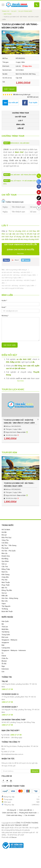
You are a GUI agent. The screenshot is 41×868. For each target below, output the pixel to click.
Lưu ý (20, 121)
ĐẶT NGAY (10, 89)
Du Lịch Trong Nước (25, 11)
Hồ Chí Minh (6, 530)
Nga (3, 666)
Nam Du (5, 572)
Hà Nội (4, 532)
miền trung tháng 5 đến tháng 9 (16, 270)
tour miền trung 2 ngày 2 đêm (11, 278)
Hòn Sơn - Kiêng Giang (10, 598)
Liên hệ (21, 128)
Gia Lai (4, 593)
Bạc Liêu (5, 601)
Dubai (4, 656)
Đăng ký (35, 771)
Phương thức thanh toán (28, 813)
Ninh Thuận (7, 14)
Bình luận (21, 124)
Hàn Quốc (5, 621)
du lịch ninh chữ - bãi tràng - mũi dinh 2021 (16, 272)
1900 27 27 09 (16, 735)
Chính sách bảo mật (9, 813)
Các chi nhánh (30, 815)
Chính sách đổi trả (25, 810)
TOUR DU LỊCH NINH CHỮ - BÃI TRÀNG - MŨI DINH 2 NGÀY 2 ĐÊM (19, 485)
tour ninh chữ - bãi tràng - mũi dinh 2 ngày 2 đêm (18, 286)
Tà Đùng (5, 609)
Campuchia (6, 648)
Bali (3, 645)
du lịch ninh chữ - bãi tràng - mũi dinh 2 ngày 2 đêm (19, 275)
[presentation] (3, 419)
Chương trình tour (20, 113)
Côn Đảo (5, 543)
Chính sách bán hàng (14, 815)
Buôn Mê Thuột (7, 611)
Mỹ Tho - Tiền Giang (9, 545)
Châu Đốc (5, 577)
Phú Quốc (5, 548)
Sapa (4, 603)
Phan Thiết (6, 585)
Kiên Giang (6, 574)
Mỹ (3, 624)
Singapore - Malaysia (9, 640)
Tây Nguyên (6, 606)
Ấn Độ (4, 664)
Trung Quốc (6, 635)
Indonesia (5, 669)
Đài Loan (5, 637)
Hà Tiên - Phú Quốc (9, 551)
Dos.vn (14, 837)
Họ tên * (4, 300)
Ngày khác (27, 66)
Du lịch (14, 11)
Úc (3, 653)
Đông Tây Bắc (7, 590)
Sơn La (4, 564)
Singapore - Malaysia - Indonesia (14, 650)
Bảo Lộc (5, 553)
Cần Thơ (5, 567)
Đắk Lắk (5, 596)
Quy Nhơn (5, 561)
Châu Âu (5, 658)
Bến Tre (4, 588)
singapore (5, 642)
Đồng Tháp (6, 569)
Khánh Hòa (6, 556)
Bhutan (4, 661)
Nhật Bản (5, 629)
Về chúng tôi (12, 810)
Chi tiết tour (20, 117)
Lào (3, 671)
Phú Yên (5, 580)
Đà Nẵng (5, 559)
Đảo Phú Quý (7, 537)
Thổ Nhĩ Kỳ (6, 632)
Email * (4, 307)
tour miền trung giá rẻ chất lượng (12, 288)
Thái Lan (5, 627)
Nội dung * (5, 316)
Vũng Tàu (5, 540)
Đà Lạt (4, 535)
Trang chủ (6, 11)
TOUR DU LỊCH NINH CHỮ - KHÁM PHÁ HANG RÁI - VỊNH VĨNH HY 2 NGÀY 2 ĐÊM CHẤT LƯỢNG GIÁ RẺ (19, 422)
